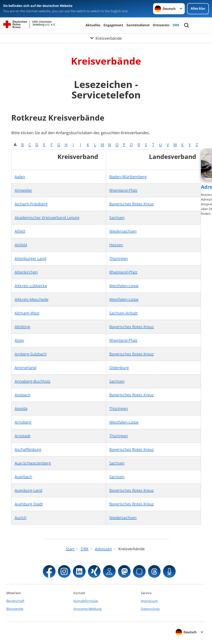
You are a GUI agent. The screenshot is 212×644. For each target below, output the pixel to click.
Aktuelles (93, 25)
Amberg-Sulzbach (31, 354)
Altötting (22, 327)
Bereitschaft (15, 601)
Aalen (20, 177)
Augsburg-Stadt (29, 504)
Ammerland (25, 368)
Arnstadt (23, 436)
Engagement (113, 25)
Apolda (21, 408)
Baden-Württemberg (128, 177)
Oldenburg (119, 368)
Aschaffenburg (28, 449)
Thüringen (119, 258)
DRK (176, 25)
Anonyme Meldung (88, 609)
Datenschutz (150, 609)
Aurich (21, 518)
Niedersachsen (123, 231)
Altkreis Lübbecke (31, 286)
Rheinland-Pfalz (123, 190)
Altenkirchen (26, 272)
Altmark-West (27, 313)
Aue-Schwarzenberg (33, 463)
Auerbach (23, 477)
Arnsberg (23, 422)
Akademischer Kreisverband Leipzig (47, 218)
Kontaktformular (86, 601)
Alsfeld (21, 245)
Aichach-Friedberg (31, 204)
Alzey (19, 340)
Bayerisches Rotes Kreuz (131, 204)
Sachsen (117, 218)
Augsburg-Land (28, 490)
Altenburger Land (30, 258)
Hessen (116, 245)
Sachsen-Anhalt (123, 313)
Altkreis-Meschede (32, 299)
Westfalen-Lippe (124, 286)
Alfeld (20, 231)
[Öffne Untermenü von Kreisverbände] (106, 38)
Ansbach (23, 395)
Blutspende (15, 609)
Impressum (149, 601)
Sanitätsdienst (138, 25)
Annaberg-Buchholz (33, 381)
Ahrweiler (23, 190)
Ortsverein (161, 25)
